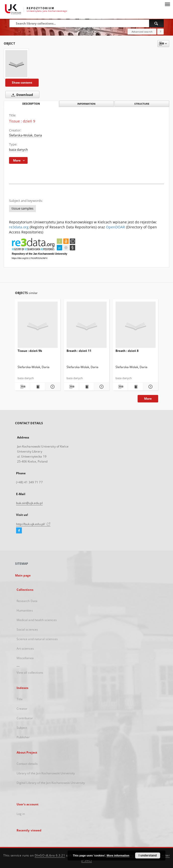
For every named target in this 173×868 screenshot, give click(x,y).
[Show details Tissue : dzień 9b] (52, 387)
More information (118, 855)
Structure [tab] (142, 104)
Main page (23, 575)
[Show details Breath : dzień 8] (150, 387)
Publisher (23, 737)
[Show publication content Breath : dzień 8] (135, 387)
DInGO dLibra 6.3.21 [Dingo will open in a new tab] (50, 855)
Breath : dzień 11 (79, 351)
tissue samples (22, 208)
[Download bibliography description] (22, 387)
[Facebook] (19, 531)
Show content (22, 83)
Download (21, 95)
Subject (22, 728)
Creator (22, 709)
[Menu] (167, 4)
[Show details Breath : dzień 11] (101, 387)
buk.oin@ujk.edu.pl (29, 503)
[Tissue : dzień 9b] (38, 326)
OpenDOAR (116, 227)
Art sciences (25, 648)
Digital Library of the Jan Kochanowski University (51, 783)
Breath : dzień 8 (127, 351)
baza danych (18, 150)
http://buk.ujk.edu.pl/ (33, 524)
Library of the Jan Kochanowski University (46, 773)
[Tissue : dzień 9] (16, 64)
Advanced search (142, 32)
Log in (21, 814)
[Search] (156, 23)
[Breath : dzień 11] (87, 326)
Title (20, 699)
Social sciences (27, 629)
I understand (148, 855)
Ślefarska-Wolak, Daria (25, 135)
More (148, 399)
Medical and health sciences (37, 620)
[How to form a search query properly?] (160, 32)
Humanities (25, 610)
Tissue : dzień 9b (30, 351)
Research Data (27, 601)
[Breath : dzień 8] (136, 326)
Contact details (27, 764)
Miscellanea (25, 658)
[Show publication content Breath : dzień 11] (86, 387)
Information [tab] (86, 104)
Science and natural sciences (37, 639)
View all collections (30, 673)
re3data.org (19, 227)
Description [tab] (31, 104)
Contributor (25, 718)
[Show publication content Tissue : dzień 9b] (38, 387)
